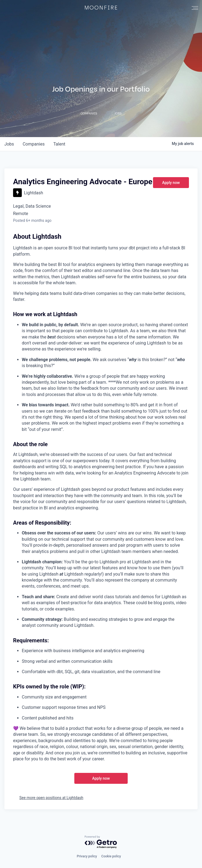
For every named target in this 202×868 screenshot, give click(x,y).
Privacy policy (87, 856)
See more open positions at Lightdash (51, 798)
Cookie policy (111, 856)
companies (34, 144)
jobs (9, 144)
